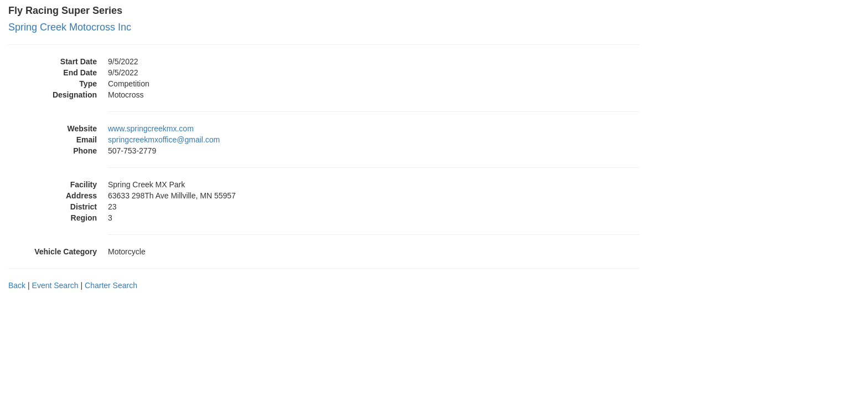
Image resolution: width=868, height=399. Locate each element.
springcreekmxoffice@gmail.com (164, 140)
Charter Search (111, 285)
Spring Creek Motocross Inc (70, 27)
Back (17, 285)
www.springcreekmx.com (151, 129)
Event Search (55, 285)
